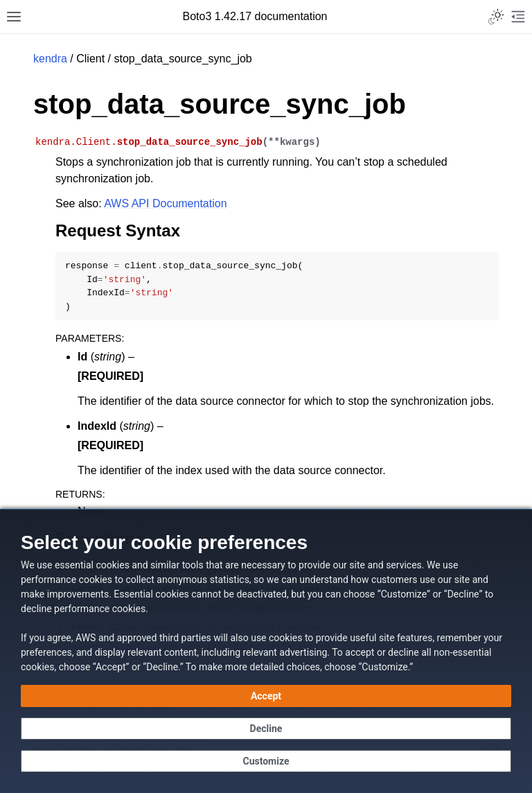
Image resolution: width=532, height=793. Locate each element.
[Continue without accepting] (266, 729)
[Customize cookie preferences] (266, 761)
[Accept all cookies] (266, 696)
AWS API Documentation (165, 203)
